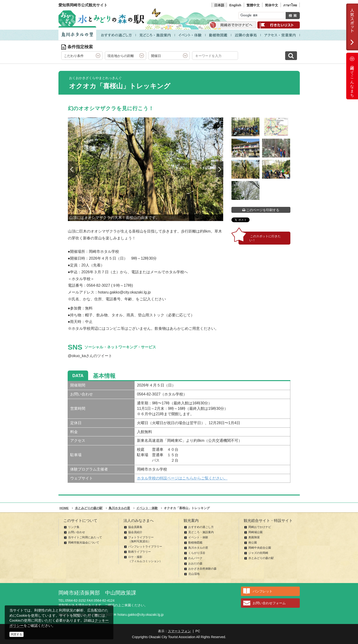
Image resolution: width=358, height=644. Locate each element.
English (235, 5)
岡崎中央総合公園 (260, 548)
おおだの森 (195, 563)
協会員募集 (135, 527)
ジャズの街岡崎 (258, 553)
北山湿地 (194, 574)
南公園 (253, 543)
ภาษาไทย (290, 5)
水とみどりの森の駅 (261, 558)
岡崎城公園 (255, 532)
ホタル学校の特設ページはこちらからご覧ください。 (182, 478)
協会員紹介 (135, 532)
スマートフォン (179, 631)
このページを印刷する (261, 210)
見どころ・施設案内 (201, 532)
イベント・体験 (198, 537)
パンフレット (263, 591)
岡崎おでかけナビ (260, 527)
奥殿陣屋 (254, 537)
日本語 (219, 5)
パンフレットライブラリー (145, 547)
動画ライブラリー (140, 552)
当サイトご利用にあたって (85, 537)
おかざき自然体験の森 (202, 569)
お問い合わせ (77, 532)
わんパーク (195, 558)
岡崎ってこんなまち (352, 76)
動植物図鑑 (195, 543)
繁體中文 (253, 5)
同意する (16, 634)
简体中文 (272, 5)
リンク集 (74, 527)
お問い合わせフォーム (269, 603)
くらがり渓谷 (197, 553)
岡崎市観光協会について (84, 543)
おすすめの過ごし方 (201, 527)
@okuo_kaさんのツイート (90, 356)
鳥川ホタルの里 (198, 548)
